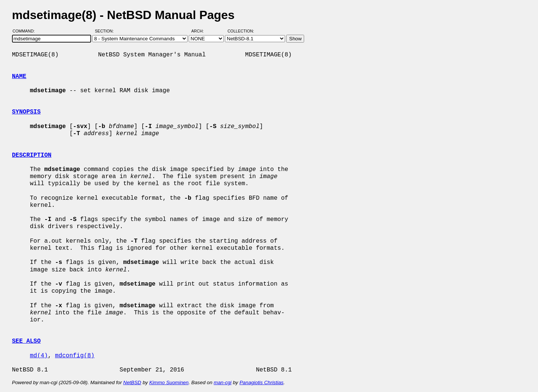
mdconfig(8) (75, 356)
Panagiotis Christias (262, 382)
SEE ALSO (26, 341)
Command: (26, 31)
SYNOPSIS (26, 112)
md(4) (39, 356)
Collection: (241, 31)
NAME (19, 77)
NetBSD (132, 382)
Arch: (201, 31)
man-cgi (222, 382)
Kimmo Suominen (169, 382)
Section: (106, 31)
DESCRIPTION (32, 155)
